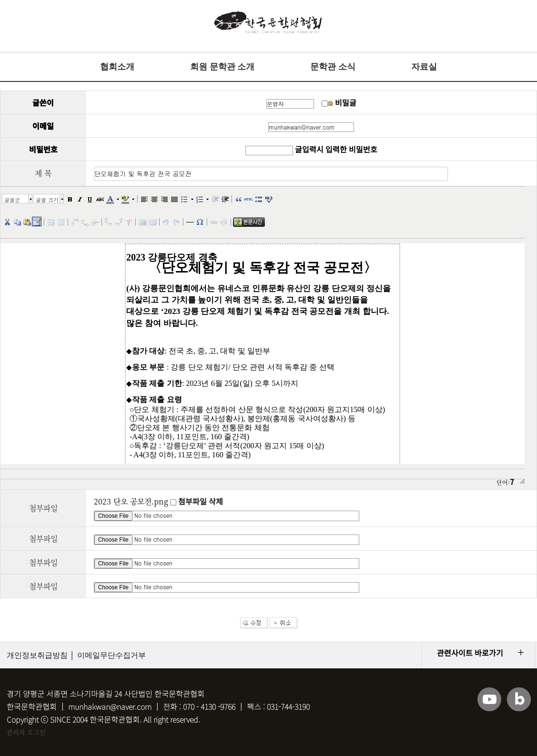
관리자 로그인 (26, 732)
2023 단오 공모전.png (131, 501)
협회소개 (117, 67)
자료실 (424, 67)
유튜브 (489, 699)
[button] (70, 199)
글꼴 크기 (47, 200)
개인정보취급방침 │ (41, 655)
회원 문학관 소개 (222, 67)
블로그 (519, 699)
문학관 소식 (333, 67)
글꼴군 (12, 200)
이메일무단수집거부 (111, 655)
